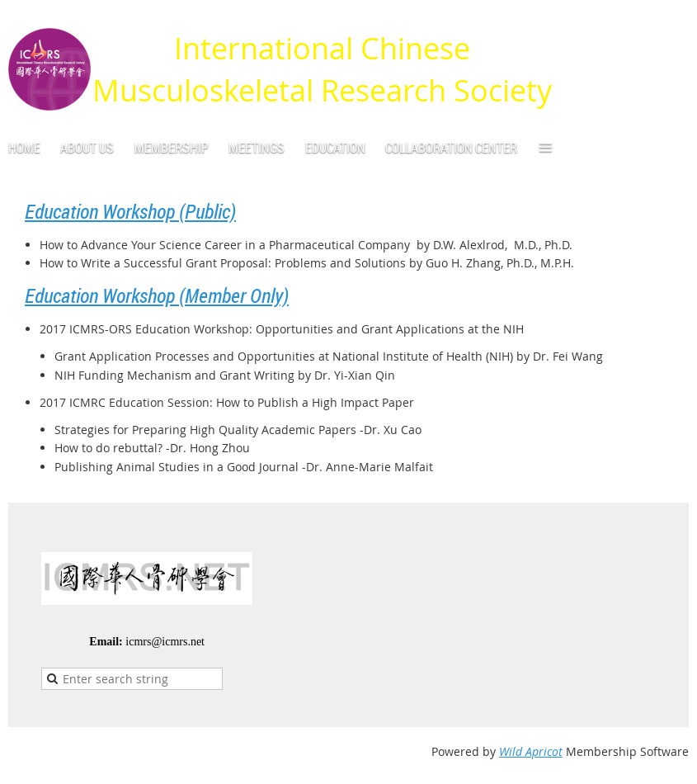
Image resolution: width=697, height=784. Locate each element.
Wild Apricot (531, 751)
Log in (672, 24)
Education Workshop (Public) (130, 211)
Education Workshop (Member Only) (157, 295)
